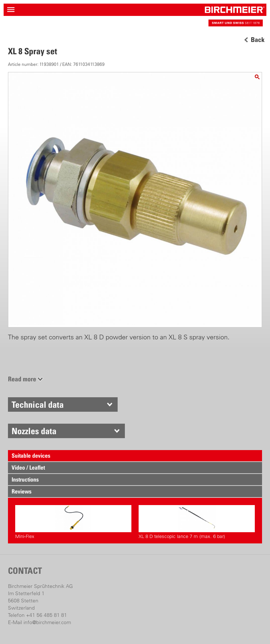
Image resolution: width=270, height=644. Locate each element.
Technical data (38, 404)
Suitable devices (31, 456)
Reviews (22, 491)
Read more (22, 379)
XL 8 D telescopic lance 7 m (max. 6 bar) (197, 522)
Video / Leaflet (28, 467)
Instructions (25, 479)
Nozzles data (34, 431)
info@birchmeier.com (47, 622)
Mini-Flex (73, 522)
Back (258, 40)
